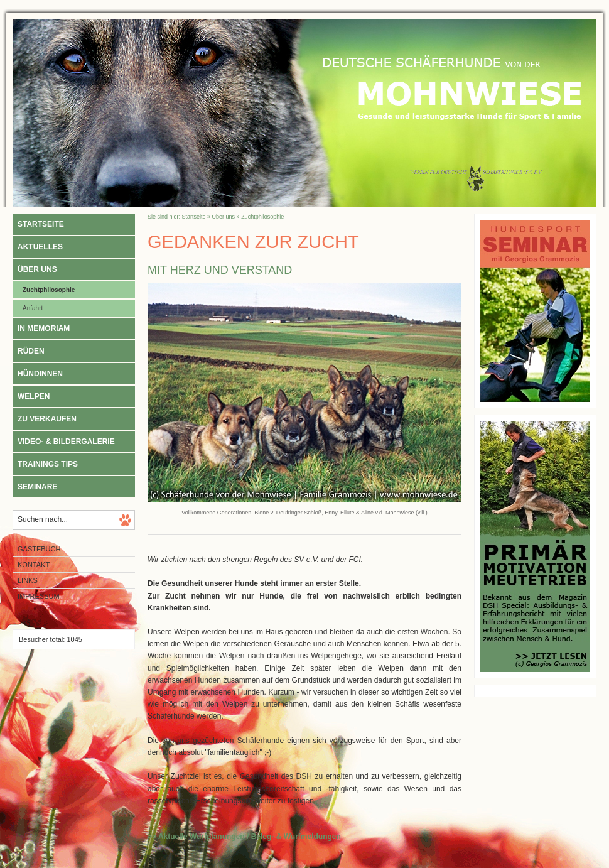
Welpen (34, 396)
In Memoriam (44, 328)
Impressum (39, 596)
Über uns (37, 269)
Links (28, 580)
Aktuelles (40, 247)
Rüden (31, 351)
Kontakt (34, 565)
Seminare (37, 487)
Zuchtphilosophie (49, 290)
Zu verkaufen (47, 419)
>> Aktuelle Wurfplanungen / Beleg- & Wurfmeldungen (244, 837)
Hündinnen (40, 374)
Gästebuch (39, 549)
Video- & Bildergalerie (66, 442)
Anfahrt (33, 308)
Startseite (41, 224)
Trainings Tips (48, 464)
